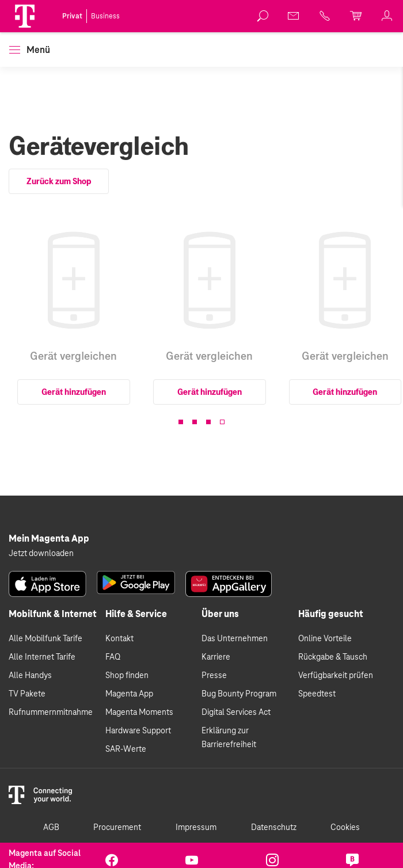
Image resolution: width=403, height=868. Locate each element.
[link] (263, 16)
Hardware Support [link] (138, 731)
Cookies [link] (345, 828)
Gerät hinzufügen (74, 392)
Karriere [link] (216, 657)
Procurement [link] (117, 828)
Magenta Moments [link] (139, 713)
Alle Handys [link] (30, 676)
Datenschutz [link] (274, 828)
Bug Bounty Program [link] (239, 694)
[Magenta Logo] (25, 16)
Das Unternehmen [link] (235, 639)
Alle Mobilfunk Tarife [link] (45, 639)
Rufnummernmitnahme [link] (51, 713)
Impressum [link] (196, 828)
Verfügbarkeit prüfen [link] (336, 676)
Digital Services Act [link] (236, 713)
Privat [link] (72, 16)
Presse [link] (214, 676)
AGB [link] (51, 828)
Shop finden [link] (127, 676)
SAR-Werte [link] (126, 749)
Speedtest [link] (317, 694)
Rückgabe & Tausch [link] (333, 657)
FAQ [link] (113, 657)
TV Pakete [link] (27, 694)
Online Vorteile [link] (325, 639)
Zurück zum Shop (59, 181)
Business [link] (105, 16)
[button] (25, 16)
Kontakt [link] (119, 639)
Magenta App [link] (129, 694)
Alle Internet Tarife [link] (42, 657)
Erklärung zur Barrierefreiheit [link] (229, 738)
